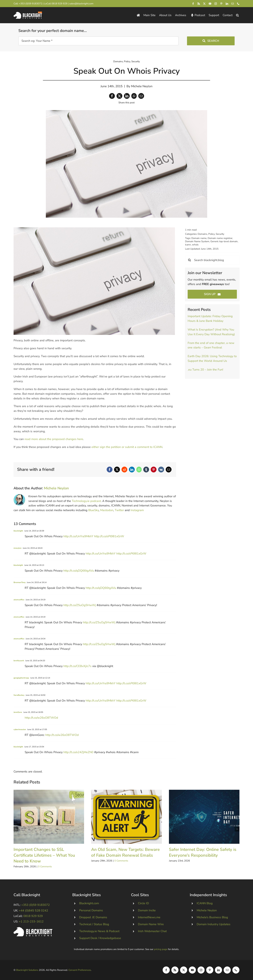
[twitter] (204, 4)
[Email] (141, 96)
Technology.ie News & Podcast (99, 931)
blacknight (18, 531)
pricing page (161, 949)
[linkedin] (227, 4)
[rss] (199, 4)
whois (195, 245)
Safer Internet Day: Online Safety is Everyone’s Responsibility (203, 852)
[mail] (233, 4)
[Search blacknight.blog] (212, 260)
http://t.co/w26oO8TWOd (41, 718)
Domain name (199, 238)
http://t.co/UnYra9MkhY (78, 536)
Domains (118, 61)
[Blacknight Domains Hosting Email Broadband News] (28, 13)
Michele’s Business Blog (212, 917)
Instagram (137, 510)
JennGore (18, 712)
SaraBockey (19, 695)
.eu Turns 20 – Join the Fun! (205, 370)
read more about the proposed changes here (54, 439)
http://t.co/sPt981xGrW (109, 536)
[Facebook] (112, 96)
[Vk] (161, 470)
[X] (119, 96)
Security (136, 61)
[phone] (238, 4)
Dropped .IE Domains (93, 917)
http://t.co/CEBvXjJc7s (77, 666)
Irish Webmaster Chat (152, 931)
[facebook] (193, 4)
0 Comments (45, 866)
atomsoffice (19, 600)
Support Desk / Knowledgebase (100, 938)
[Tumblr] (146, 470)
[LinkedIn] (127, 96)
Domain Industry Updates (214, 924)
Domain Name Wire (151, 924)
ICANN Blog (205, 903)
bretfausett (19, 661)
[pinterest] (221, 4)
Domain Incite (147, 910)
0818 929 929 (59, 4)
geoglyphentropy (21, 678)
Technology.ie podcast (86, 501)
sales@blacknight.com (81, 4)
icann (188, 245)
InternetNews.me (149, 917)
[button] (237, 15)
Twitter (119, 510)
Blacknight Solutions (27, 970)
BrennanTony (20, 582)
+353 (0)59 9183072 (30, 4)
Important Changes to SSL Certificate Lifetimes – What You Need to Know (44, 855)
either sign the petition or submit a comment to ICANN (127, 447)
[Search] (190, 260)
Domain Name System (197, 241)
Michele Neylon (142, 86)
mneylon (18, 548)
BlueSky (94, 510)
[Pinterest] (154, 470)
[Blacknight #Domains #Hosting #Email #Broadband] (33, 929)
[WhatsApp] (134, 96)
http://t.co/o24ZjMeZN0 (78, 752)
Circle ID (143, 903)
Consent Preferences (80, 970)
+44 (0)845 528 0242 (33, 911)
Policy (127, 61)
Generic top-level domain (224, 241)
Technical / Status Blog (94, 924)
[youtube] (210, 4)
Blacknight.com (89, 903)
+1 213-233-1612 (31, 921)
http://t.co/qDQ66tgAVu (79, 571)
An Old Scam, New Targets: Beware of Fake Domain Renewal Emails (125, 852)
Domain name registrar (220, 238)
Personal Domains (91, 910)
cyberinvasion (20, 729)
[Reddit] (124, 470)
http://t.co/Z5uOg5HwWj (80, 605)
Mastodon (107, 510)
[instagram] (216, 4)
